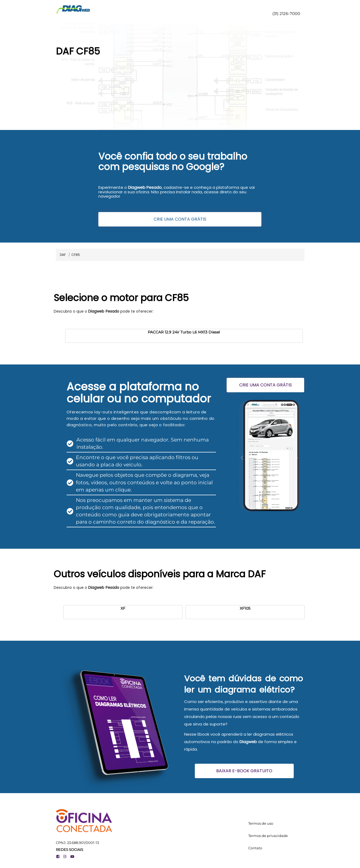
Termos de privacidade (268, 836)
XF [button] (123, 608)
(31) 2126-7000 (286, 14)
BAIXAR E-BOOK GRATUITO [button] (244, 771)
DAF (63, 255)
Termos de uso (261, 823)
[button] (242, 458)
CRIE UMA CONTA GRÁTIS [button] (180, 219)
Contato (255, 848)
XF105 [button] (245, 608)
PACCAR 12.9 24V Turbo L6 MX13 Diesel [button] (184, 332)
